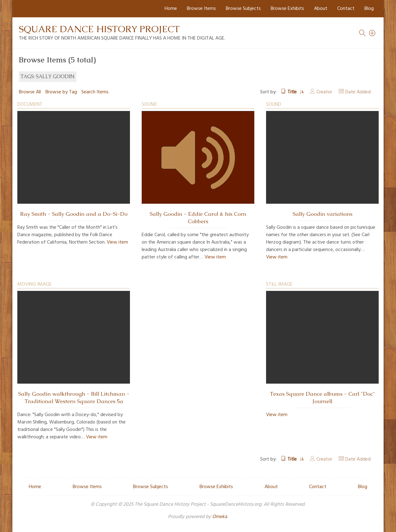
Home (171, 9)
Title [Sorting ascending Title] (293, 92)
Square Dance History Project (99, 29)
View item (117, 242)
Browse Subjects (243, 9)
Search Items (95, 92)
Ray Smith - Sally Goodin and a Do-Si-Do (74, 214)
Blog (369, 9)
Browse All (30, 92)
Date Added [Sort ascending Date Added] (358, 92)
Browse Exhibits (287, 9)
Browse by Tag (61, 92)
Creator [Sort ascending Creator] (324, 92)
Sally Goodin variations (323, 214)
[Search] (372, 33)
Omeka (220, 517)
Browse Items (201, 9)
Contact (346, 9)
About (321, 9)
